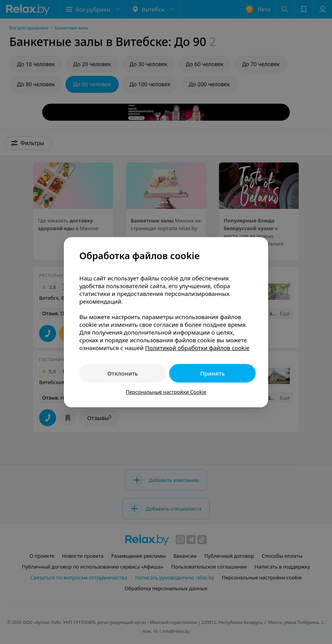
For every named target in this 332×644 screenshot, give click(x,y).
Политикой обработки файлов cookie (197, 348)
